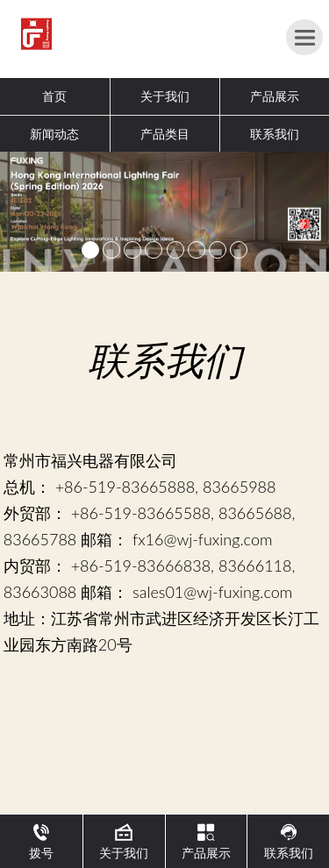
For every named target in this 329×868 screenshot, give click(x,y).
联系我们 (275, 134)
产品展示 (275, 96)
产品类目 (165, 134)
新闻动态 (54, 134)
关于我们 (165, 96)
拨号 (41, 842)
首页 (54, 96)
